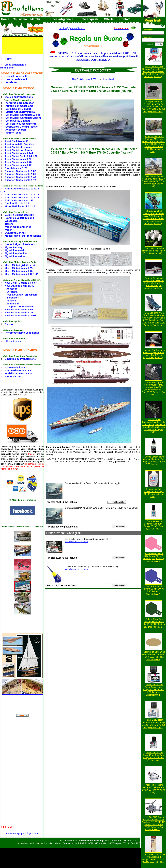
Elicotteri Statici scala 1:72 (20, 180)
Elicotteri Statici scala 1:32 (20, 171)
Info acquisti (89, 19)
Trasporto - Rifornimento (20, 307)
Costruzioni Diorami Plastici (22, 127)
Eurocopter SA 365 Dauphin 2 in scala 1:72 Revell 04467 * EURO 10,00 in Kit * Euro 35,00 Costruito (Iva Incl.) (154, 72)
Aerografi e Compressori (20, 103)
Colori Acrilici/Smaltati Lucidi (23, 115)
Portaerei (11, 301)
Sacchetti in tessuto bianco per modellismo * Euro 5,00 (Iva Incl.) (154, 251)
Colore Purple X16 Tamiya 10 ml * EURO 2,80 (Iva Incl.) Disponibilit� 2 (153, 590)
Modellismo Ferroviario (18, 373)
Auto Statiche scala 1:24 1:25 (22, 197)
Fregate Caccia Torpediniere (22, 295)
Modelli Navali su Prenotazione (23, 236)
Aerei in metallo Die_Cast (20, 144)
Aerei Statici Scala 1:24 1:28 (21, 156)
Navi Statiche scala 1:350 (19, 286)
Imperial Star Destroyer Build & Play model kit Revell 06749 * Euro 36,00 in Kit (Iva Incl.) (154, 354)
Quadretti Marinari (15, 233)
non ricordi (148, 44)
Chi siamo (20, 19)
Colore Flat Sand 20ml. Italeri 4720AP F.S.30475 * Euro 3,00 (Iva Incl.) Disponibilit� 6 (154, 656)
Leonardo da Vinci (16, 79)
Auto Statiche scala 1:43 (19, 200)
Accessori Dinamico (17, 367)
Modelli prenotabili (16, 76)
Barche (9, 224)
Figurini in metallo (15, 250)
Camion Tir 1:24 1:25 (17, 203)
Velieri (9, 230)
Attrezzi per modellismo (19, 106)
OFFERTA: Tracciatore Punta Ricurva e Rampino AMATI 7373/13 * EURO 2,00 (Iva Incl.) (153, 858)
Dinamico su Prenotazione (20, 359)
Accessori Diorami (16, 130)
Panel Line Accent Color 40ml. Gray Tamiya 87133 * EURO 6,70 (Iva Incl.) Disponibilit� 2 (154, 724)
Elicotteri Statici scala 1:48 (20, 177)
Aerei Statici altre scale (18, 147)
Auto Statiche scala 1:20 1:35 (22, 194)
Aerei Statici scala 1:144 (19, 153)
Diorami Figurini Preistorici (21, 244)
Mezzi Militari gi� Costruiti (21, 265)
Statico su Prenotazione (19, 97)
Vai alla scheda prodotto (76, 541)
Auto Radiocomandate (18, 370)
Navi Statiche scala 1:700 (19, 312)
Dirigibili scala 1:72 (16, 168)
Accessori (11, 221)
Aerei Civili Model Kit (17, 141)
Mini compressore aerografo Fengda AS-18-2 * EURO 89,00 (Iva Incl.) (154, 789)
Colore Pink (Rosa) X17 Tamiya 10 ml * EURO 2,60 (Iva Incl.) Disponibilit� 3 (154, 557)
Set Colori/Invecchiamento (21, 124)
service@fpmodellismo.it (72, 28)
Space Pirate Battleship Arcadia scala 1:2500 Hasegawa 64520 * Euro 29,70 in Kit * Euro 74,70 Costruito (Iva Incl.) (154, 426)
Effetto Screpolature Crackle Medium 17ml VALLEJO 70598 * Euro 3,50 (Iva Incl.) (154, 460)
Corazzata (12, 292)
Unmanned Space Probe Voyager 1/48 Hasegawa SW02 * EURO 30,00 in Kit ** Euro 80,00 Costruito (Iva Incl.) (154, 388)
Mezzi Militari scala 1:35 (19, 268)
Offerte (109, 19)
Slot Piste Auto (14, 376)
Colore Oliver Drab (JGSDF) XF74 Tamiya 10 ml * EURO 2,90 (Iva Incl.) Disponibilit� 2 (154, 623)
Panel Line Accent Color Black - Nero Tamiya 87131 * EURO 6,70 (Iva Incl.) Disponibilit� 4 (154, 690)
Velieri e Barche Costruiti (19, 215)
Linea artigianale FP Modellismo (14, 66)
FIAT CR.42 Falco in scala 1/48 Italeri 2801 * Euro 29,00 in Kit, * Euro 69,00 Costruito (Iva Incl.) (154, 181)
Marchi (35, 19)
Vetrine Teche (13, 133)
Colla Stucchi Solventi (18, 109)
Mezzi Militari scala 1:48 (19, 271)
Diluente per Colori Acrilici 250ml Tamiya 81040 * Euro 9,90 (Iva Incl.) (153, 493)
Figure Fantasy (14, 247)
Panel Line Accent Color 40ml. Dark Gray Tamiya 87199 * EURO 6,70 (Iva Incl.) (154, 756)
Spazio (9, 324)
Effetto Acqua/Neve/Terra (20, 112)
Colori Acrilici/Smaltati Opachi (23, 118)
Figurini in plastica (16, 253)
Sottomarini (13, 304)
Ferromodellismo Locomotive (22, 333)
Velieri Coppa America (18, 227)
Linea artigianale (61, 19)
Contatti (125, 19)
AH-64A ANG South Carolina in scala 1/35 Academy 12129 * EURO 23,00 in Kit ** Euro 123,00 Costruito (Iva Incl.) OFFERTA (154, 823)
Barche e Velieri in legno (20, 218)
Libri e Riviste (13, 341)
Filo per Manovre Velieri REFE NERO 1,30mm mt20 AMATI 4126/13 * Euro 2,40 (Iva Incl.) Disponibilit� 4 (154, 106)
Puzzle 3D (11, 82)
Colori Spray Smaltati (18, 121)
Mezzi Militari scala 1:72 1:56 (22, 274)
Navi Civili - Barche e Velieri (21, 283)
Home (5, 19)
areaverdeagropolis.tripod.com (22, 833)
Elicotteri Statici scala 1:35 (20, 174)
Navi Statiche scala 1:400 (19, 309)
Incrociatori (13, 298)
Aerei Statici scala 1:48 (18, 162)
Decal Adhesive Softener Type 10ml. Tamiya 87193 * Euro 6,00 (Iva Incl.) (154, 525)
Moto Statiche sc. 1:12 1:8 (20, 206)
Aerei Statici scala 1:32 (18, 159)
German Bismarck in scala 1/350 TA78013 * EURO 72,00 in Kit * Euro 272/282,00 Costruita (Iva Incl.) (153, 283)
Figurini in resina (15, 256)
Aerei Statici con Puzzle (19, 150)
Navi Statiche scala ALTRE (20, 315)
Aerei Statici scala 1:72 (18, 165)
